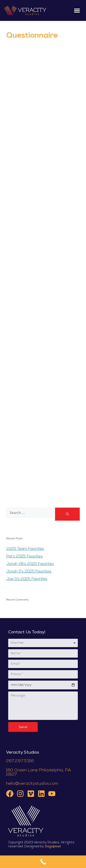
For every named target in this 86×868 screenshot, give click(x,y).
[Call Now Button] (43, 862)
